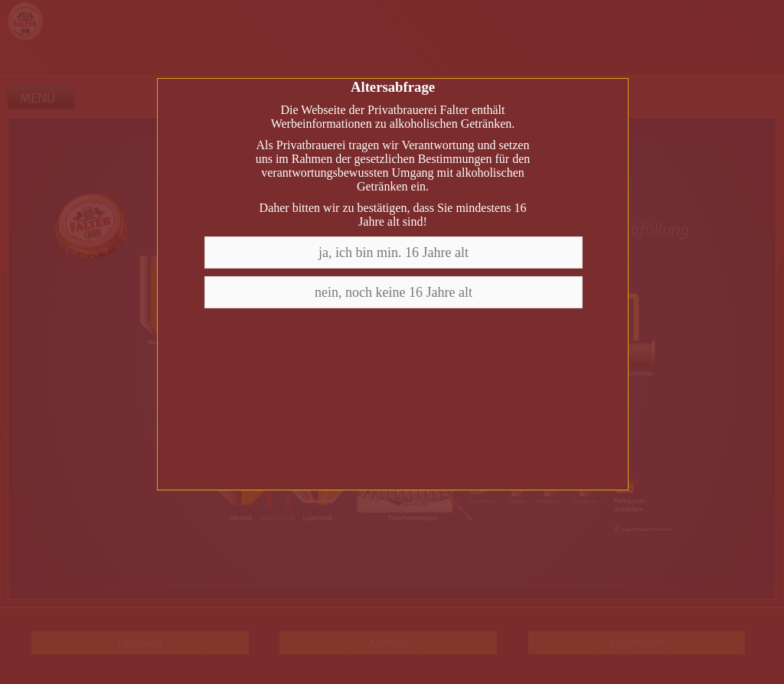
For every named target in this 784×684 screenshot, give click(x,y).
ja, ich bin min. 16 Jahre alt (394, 252)
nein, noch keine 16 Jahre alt (394, 292)
